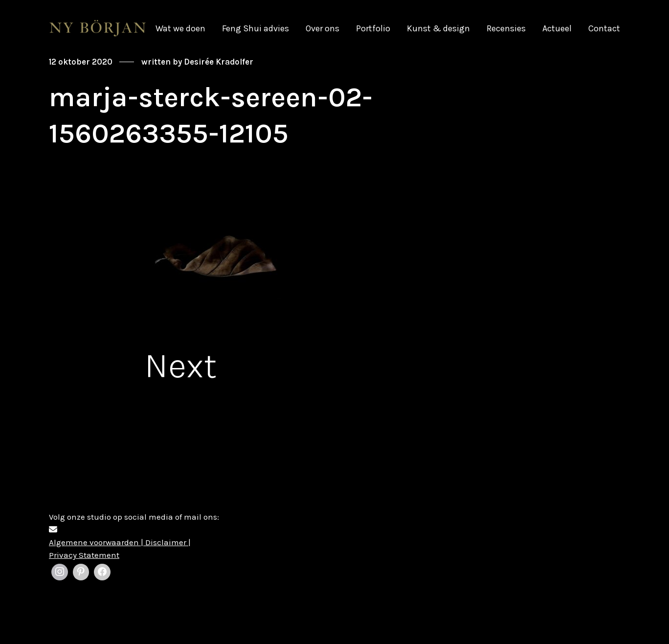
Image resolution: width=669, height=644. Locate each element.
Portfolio (373, 28)
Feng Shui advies (256, 28)
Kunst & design (438, 28)
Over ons (323, 28)
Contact (604, 28)
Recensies (506, 28)
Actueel (557, 28)
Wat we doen (180, 28)
